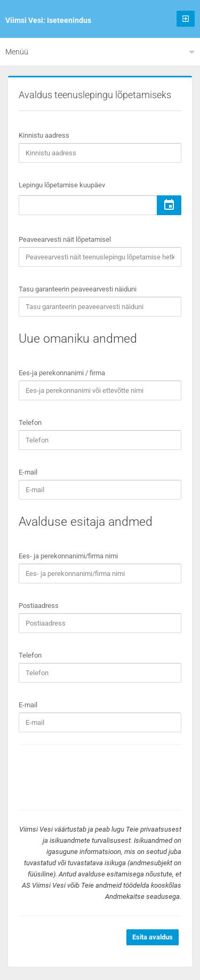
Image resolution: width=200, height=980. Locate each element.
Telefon (30, 422)
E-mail (28, 472)
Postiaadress (39, 606)
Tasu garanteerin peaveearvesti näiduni (78, 289)
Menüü (17, 52)
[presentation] (100, 777)
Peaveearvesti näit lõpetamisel (65, 239)
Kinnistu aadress (44, 135)
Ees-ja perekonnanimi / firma (62, 373)
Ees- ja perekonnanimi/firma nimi (68, 556)
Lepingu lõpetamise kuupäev (62, 185)
